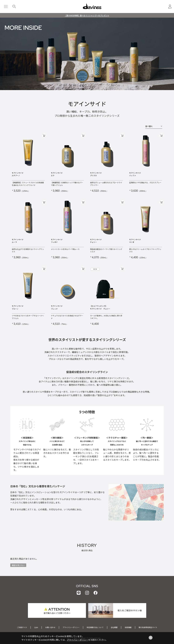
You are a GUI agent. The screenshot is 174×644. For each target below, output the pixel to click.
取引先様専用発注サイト (148, 627)
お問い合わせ (50, 627)
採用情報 (128, 627)
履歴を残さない (18, 565)
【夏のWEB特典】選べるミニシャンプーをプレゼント (87, 15)
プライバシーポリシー (71, 627)
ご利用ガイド (22, 627)
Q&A (36, 627)
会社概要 (114, 627)
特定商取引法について (95, 627)
